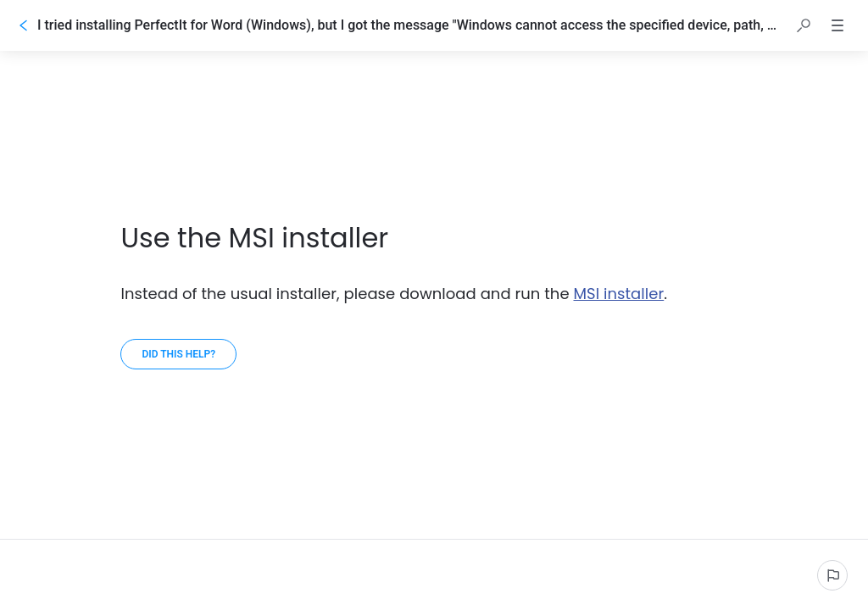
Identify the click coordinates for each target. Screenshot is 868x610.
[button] (804, 25)
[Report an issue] (832, 575)
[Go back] (24, 25)
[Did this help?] (178, 354)
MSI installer (619, 294)
